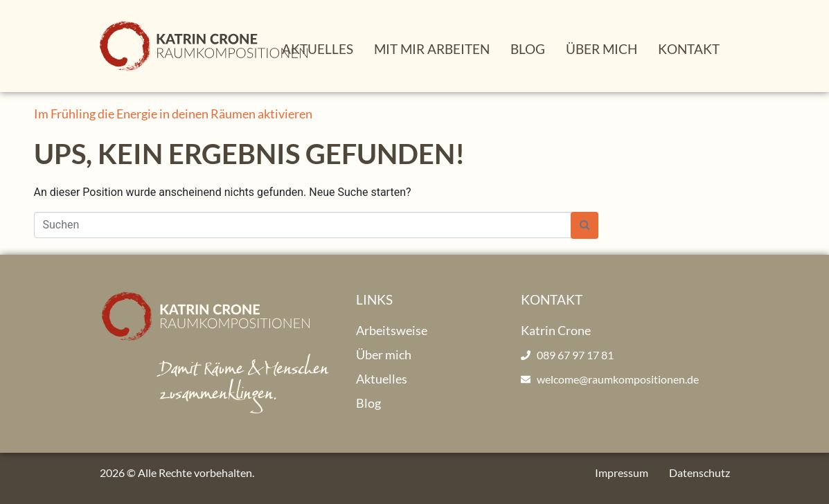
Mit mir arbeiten (432, 49)
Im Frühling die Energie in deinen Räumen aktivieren (173, 114)
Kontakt (689, 49)
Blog (528, 49)
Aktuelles (318, 49)
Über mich (601, 49)
